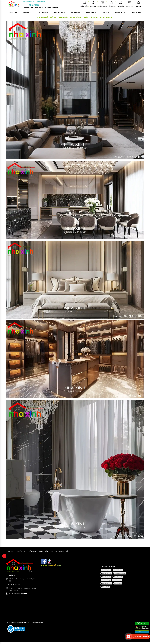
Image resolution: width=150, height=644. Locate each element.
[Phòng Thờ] (129, 3)
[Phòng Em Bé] (111, 3)
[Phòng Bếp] (93, 3)
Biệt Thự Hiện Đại (107, 573)
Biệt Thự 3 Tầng (106, 580)
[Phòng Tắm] (120, 3)
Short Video (118, 583)
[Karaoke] (139, 3)
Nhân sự (21, 551)
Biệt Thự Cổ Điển (106, 577)
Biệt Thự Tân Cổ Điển (120, 573)
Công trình (44, 551)
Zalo (139, 632)
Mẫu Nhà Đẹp (106, 587)
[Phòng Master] (102, 3)
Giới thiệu (11, 551)
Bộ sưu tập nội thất (60, 551)
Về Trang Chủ (142, 623)
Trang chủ (13, 13)
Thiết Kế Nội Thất (106, 570)
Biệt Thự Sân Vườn (107, 583)
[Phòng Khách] (84, 3)
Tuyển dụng (32, 551)
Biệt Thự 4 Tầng (117, 580)
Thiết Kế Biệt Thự (118, 570)
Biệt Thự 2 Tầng (118, 577)
